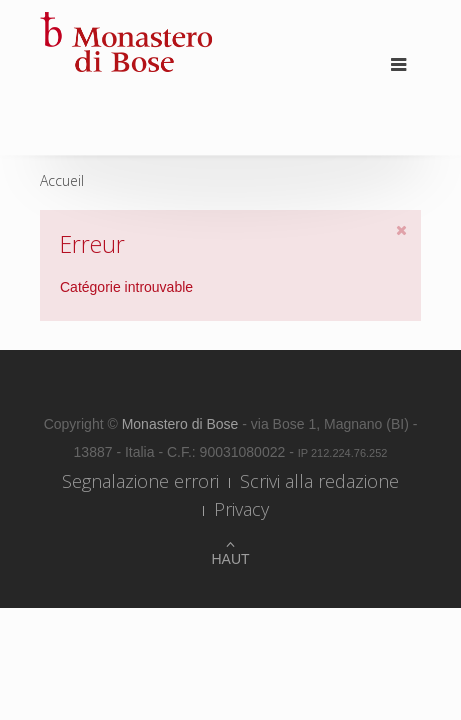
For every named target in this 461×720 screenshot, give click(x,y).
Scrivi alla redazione (319, 481)
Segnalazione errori (140, 481)
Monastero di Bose (182, 424)
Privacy (241, 509)
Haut (230, 559)
